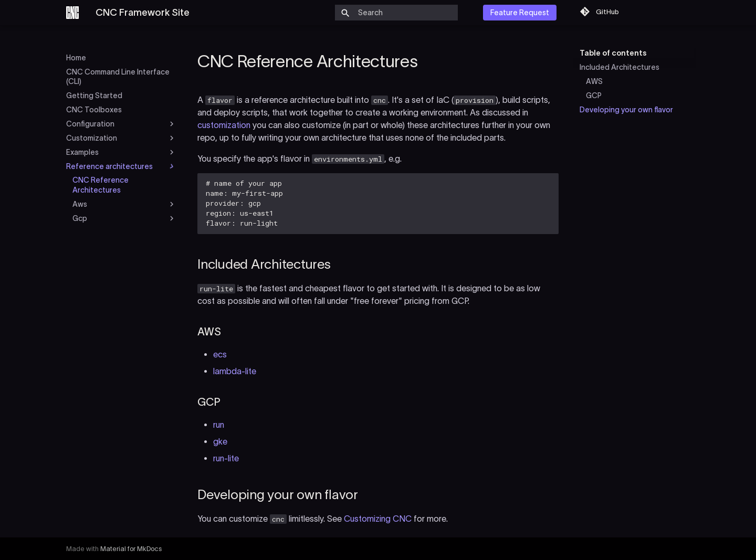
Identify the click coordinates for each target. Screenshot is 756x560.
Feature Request (520, 13)
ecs (220, 354)
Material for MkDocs (131, 549)
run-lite (226, 458)
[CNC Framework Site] (72, 13)
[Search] (396, 13)
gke (220, 441)
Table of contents (613, 53)
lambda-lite (235, 371)
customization (224, 125)
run (219, 425)
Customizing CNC (378, 519)
